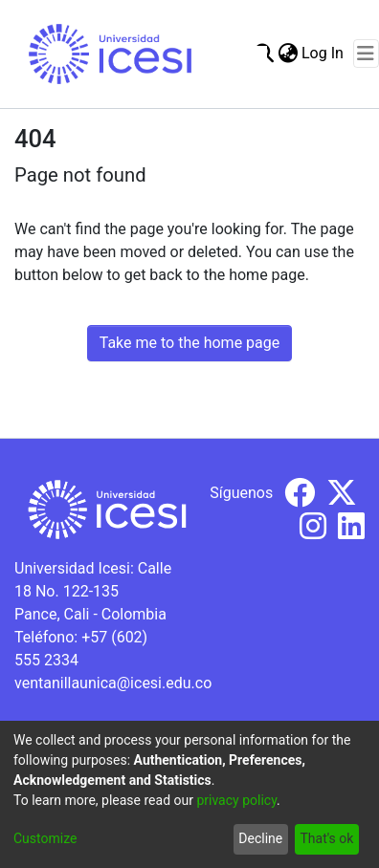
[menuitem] (288, 54)
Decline (260, 838)
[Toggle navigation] (366, 54)
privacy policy (236, 800)
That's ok (326, 838)
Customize (45, 838)
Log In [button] (323, 53)
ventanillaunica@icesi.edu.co (113, 683)
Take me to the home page (190, 343)
